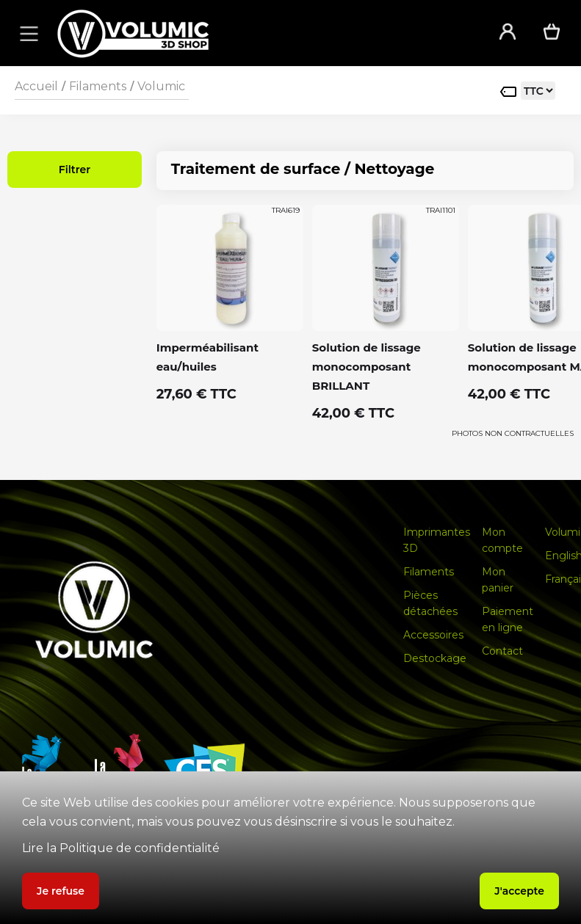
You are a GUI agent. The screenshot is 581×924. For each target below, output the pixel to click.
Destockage (435, 658)
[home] (258, 33)
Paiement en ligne (508, 619)
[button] (26, 33)
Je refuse (61, 891)
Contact (502, 651)
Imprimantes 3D (437, 540)
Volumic (161, 86)
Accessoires (433, 635)
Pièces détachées (430, 603)
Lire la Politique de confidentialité (121, 848)
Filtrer (75, 170)
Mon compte (502, 540)
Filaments (98, 86)
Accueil (36, 86)
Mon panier (498, 580)
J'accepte (519, 891)
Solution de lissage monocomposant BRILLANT (367, 367)
